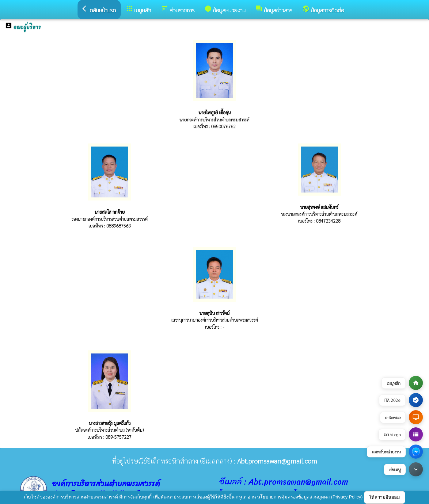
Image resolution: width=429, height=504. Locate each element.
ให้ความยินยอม (385, 497)
